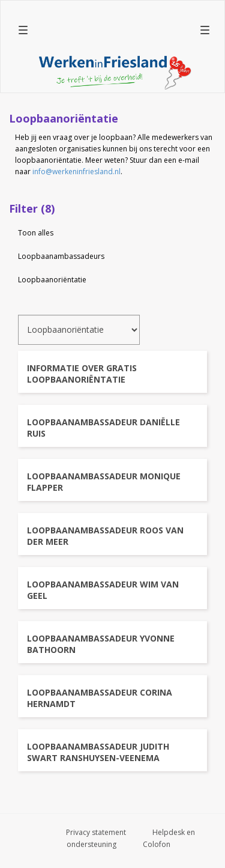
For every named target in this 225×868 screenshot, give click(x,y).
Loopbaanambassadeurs (61, 256)
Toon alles (36, 233)
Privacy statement (96, 832)
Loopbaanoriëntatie (52, 280)
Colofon (157, 844)
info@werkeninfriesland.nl (76, 171)
